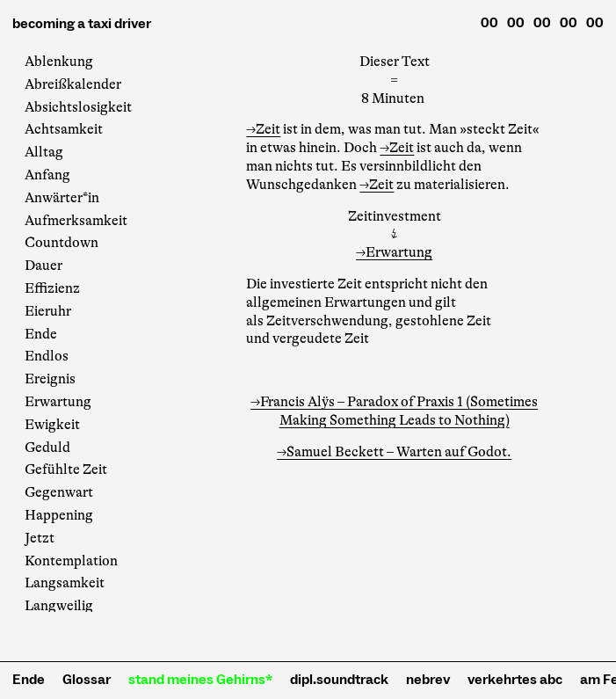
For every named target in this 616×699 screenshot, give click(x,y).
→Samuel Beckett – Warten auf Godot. (394, 452)
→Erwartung (394, 252)
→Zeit (263, 129)
